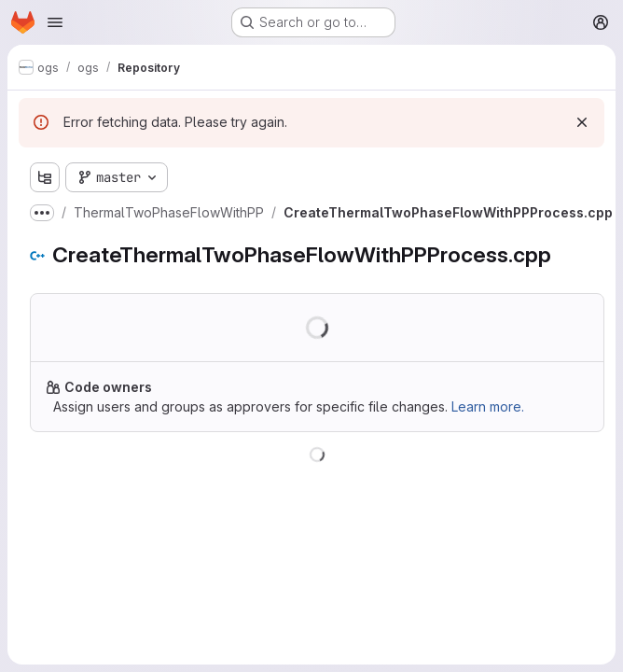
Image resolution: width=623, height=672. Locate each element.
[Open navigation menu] (55, 22)
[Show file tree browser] (45, 177)
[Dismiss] (582, 122)
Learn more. (488, 406)
